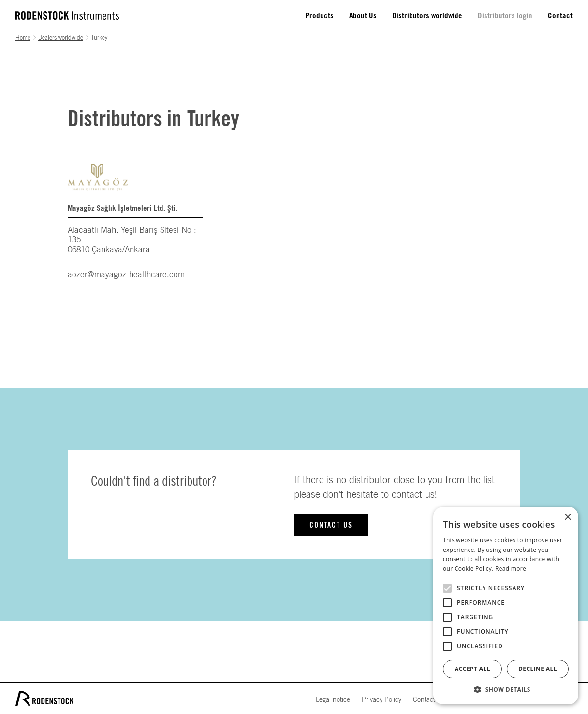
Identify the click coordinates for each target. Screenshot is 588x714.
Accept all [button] (472, 669)
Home (23, 38)
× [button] (567, 517)
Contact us (331, 525)
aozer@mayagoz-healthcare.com (126, 275)
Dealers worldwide (61, 38)
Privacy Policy (382, 700)
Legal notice (333, 700)
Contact (560, 16)
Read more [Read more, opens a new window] (511, 569)
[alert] (506, 606)
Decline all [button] (538, 669)
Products (319, 16)
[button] (506, 690)
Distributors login (505, 16)
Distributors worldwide (427, 16)
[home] (67, 15)
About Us (363, 16)
